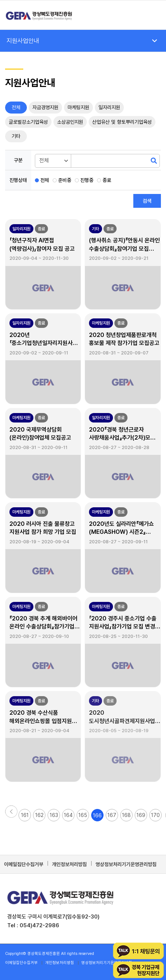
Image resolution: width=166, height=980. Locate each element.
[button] (11, 809)
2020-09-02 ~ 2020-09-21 (119, 258)
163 (54, 815)
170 (155, 815)
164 (68, 815)
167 (112, 815)
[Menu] (152, 15)
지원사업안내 (23, 41)
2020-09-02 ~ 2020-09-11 (39, 353)
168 (126, 815)
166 (97, 816)
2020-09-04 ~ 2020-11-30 (39, 258)
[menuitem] (152, 15)
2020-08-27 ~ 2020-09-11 (118, 542)
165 (83, 815)
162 (39, 815)
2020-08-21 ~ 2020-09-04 (39, 731)
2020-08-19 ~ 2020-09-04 (39, 542)
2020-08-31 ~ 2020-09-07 (119, 353)
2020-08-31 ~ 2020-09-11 (39, 447)
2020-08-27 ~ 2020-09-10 (39, 636)
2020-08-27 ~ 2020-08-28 (119, 447)
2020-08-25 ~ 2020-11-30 (118, 636)
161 (25, 815)
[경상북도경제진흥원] (68, 15)
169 (141, 815)
